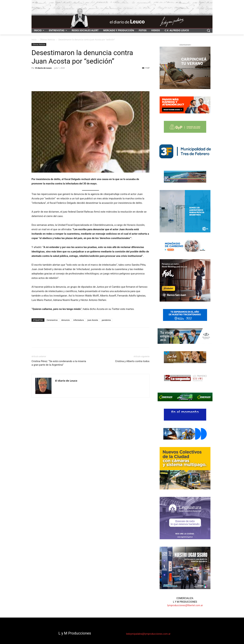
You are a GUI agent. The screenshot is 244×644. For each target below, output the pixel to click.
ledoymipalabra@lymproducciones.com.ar (148, 634)
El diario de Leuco (44, 68)
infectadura (79, 320)
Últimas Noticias (47, 40)
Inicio (34, 40)
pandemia (106, 320)
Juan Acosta (93, 320)
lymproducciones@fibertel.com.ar (185, 605)
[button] (208, 30)
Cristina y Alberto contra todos (132, 361)
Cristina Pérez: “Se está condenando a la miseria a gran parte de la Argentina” (59, 363)
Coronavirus (52, 320)
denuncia (65, 320)
